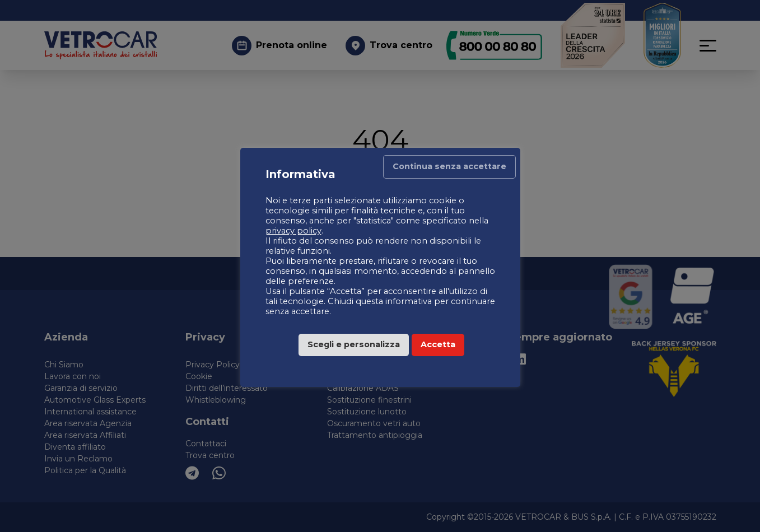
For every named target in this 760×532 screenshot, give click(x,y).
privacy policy (293, 231)
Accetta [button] (438, 344)
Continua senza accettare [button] (449, 166)
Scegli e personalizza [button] (354, 344)
